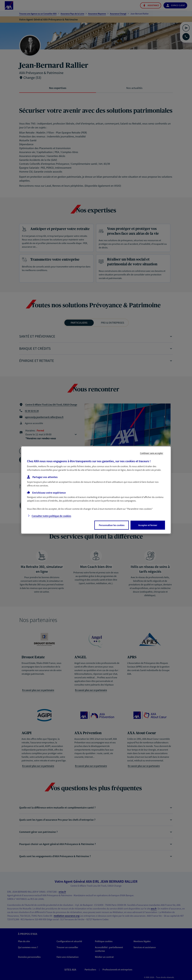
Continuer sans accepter (152, 453)
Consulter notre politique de (51, 516)
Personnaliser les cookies (112, 525)
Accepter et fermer (148, 525)
